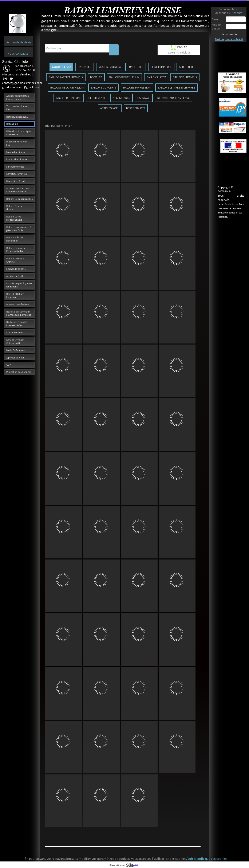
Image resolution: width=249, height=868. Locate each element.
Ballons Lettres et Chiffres (15, 260)
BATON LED (85, 67)
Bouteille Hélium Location (15, 295)
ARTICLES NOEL (110, 108)
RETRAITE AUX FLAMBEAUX (173, 98)
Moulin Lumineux (16, 152)
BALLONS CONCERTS (103, 87)
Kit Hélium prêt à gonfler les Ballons (19, 285)
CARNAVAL (144, 98)
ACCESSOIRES (121, 98)
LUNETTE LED (136, 67)
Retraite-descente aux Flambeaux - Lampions (19, 313)
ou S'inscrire (235, 13)
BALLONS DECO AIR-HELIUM (67, 87)
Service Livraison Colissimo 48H (15, 341)
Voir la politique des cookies (207, 859)
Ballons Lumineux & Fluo (19, 199)
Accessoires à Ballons (18, 304)
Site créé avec (126, 865)
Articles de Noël (15, 276)
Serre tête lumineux (17, 174)
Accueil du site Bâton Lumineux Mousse (18, 97)
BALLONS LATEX (156, 77)
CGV (9, 365)
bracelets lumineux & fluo (18, 143)
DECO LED (96, 77)
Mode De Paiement (16, 350)
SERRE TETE (186, 67)
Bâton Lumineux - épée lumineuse (19, 133)
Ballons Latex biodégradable (14, 218)
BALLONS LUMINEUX (185, 77)
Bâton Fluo (12, 124)
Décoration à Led (15, 181)
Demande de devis (18, 42)
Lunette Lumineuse (17, 159)
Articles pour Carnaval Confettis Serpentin (18, 190)
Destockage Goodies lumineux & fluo (17, 323)
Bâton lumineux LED (17, 117)
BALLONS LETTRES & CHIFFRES (177, 87)
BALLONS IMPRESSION (137, 87)
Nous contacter (19, 53)
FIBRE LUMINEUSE (161, 67)
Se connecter (229, 34)
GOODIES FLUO (61, 67)
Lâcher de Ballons (16, 269)
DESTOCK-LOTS (136, 108)
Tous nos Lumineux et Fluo (18, 108)
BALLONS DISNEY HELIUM (124, 77)
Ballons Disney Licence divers (19, 208)
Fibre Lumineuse (15, 167)
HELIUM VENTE (97, 98)
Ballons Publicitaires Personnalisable (17, 250)
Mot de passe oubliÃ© (229, 39)
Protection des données (19, 372)
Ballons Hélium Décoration (15, 239)
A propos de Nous (15, 358)
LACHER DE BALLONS (69, 98)
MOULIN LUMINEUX (110, 67)
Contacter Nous (15, 332)
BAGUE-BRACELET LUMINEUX (66, 77)
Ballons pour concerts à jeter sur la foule (19, 229)
